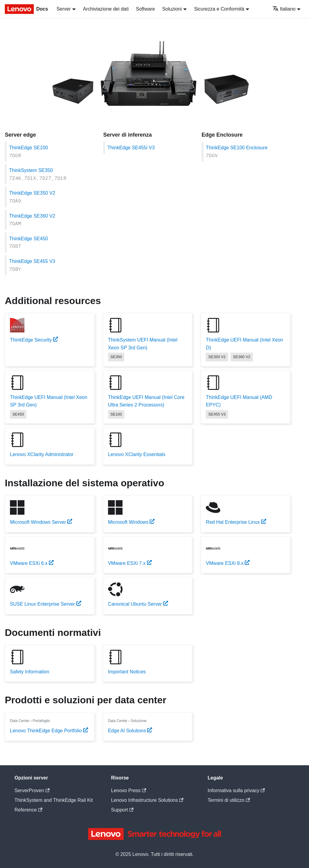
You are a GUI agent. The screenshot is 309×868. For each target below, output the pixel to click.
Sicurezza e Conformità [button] (219, 9)
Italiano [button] (284, 9)
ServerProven (32, 790)
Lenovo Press (129, 790)
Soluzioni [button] (172, 9)
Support (122, 810)
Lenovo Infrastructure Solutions (147, 800)
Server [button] (64, 9)
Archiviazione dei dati (106, 9)
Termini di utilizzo (229, 800)
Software (145, 9)
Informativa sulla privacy (236, 790)
